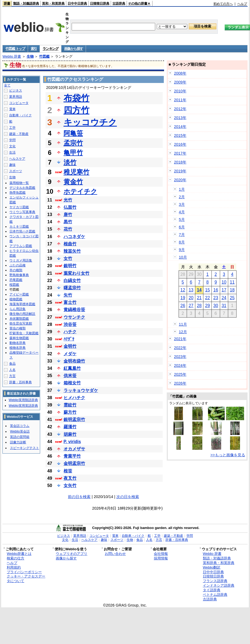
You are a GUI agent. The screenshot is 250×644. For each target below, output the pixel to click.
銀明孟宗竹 (74, 420)
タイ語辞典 (212, 590)
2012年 (180, 109)
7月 (182, 235)
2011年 (180, 100)
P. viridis (72, 442)
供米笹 (70, 376)
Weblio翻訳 (212, 567)
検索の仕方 (15, 558)
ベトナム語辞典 (215, 595)
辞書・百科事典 (20, 382)
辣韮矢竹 (72, 251)
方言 (12, 376)
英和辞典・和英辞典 (219, 563)
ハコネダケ (74, 237)
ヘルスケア (17, 159)
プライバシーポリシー (24, 572)
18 (232, 290)
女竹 (68, 258)
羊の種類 (16, 270)
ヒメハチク (74, 398)
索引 (34, 49)
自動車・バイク (20, 115)
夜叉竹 (70, 478)
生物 (30, 56)
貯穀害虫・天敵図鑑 (24, 333)
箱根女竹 (72, 383)
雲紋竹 (70, 405)
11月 (183, 324)
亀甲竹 (73, 153)
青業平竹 (72, 456)
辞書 (7, 4)
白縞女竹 (72, 281)
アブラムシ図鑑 (21, 246)
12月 (183, 332)
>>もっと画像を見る (228, 455)
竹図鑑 (44, 56)
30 (216, 306)
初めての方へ (223, 4)
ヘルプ (242, 4)
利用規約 (14, 567)
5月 (182, 220)
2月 (182, 197)
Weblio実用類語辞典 (23, 400)
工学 (12, 128)
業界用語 (16, 97)
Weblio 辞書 (12, 56)
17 (224, 290)
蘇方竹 (70, 412)
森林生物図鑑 (19, 338)
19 (183, 298)
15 (207, 290)
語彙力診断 (18, 442)
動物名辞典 (18, 343)
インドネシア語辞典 (219, 585)
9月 (182, 250)
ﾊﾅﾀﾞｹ (69, 339)
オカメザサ (74, 449)
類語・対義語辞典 (26, 4)
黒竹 (68, 222)
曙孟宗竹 (72, 288)
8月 (182, 242)
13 (191, 290)
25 (232, 298)
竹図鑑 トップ (15, 49)
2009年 (180, 82)
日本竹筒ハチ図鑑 (22, 231)
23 (216, 298)
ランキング (51, 49)
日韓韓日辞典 (100, 4)
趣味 (12, 165)
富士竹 (70, 302)
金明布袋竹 (74, 361)
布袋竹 (77, 98)
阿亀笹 (73, 133)
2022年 (180, 348)
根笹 (68, 471)
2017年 (180, 153)
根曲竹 (70, 244)
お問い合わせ (115, 554)
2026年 (180, 383)
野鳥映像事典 (19, 275)
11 (232, 282)
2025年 (180, 374)
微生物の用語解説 (22, 314)
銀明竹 (70, 266)
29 (207, 306)
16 (216, 290)
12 (183, 290)
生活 (12, 152)
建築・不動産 (19, 134)
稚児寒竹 (77, 172)
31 (224, 306)
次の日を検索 (128, 497)
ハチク (70, 332)
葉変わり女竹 (77, 273)
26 (183, 306)
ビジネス (16, 90)
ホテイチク (80, 191)
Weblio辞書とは (19, 554)
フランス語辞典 (215, 581)
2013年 (180, 118)
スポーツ (16, 171)
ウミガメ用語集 (21, 260)
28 (199, 306)
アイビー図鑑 (19, 294)
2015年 (180, 135)
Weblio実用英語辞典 (23, 406)
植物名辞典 (18, 348)
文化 (12, 146)
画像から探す (74, 49)
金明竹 (70, 346)
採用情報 (161, 558)
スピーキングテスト (25, 448)
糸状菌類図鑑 (19, 319)
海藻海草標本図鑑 (22, 304)
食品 (12, 364)
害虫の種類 (18, 328)
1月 (182, 189)
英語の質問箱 (20, 437)
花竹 (68, 229)
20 (191, 298)
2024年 (180, 365)
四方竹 (77, 110)
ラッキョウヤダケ (81, 390)
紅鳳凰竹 (72, 368)
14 (199, 290)
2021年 (180, 339)
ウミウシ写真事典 (22, 212)
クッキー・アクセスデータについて (26, 579)
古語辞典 (119, 4)
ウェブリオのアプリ (72, 554)
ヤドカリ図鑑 (19, 207)
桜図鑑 (14, 285)
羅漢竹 (70, 427)
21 (199, 298)
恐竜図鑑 (16, 280)
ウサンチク (74, 317)
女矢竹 (70, 485)
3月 (182, 204)
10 (224, 282)
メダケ (70, 354)
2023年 (180, 357)
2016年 (180, 144)
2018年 (180, 162)
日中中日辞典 (77, 4)
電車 (12, 109)
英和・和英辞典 (53, 4)
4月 (182, 212)
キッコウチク (90, 122)
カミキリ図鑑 (19, 227)
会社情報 (161, 554)
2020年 (180, 180)
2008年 (180, 73)
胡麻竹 (70, 434)
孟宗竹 (73, 143)
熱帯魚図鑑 (18, 193)
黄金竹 (73, 182)
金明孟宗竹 (74, 463)
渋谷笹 (70, 324)
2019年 (180, 171)
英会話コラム (20, 426)
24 (224, 298)
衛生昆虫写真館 (21, 323)
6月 (182, 227)
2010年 (180, 91)
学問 (12, 140)
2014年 (180, 127)
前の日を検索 (79, 497)
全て (7, 85)
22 (207, 298)
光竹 (68, 200)
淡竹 (70, 162)
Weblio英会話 (20, 431)
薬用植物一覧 (19, 183)
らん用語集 (18, 309)
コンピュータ (19, 103)
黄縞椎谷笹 (74, 310)
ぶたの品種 (18, 265)
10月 (183, 257)
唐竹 (68, 215)
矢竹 (68, 295)
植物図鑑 (16, 299)
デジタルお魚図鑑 (22, 188)
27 (191, 306)
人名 (12, 370)
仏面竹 (70, 207)
